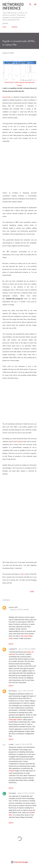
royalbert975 (13, 649)
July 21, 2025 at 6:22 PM (26, 691)
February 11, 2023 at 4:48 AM (19, 610)
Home (4, 27)
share (22, 574)
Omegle (11, 771)
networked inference (13, 6)
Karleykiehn (12, 793)
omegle (11, 744)
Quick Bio (15, 27)
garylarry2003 (13, 607)
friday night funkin (15, 720)
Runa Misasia (13, 691)
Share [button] (32, 592)
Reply (11, 644)
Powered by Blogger (20, 862)
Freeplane (20, 442)
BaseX (11, 442)
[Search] (30, 4)
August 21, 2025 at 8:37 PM (24, 744)
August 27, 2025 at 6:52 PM (26, 793)
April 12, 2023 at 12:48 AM (27, 649)
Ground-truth (6, 97)
